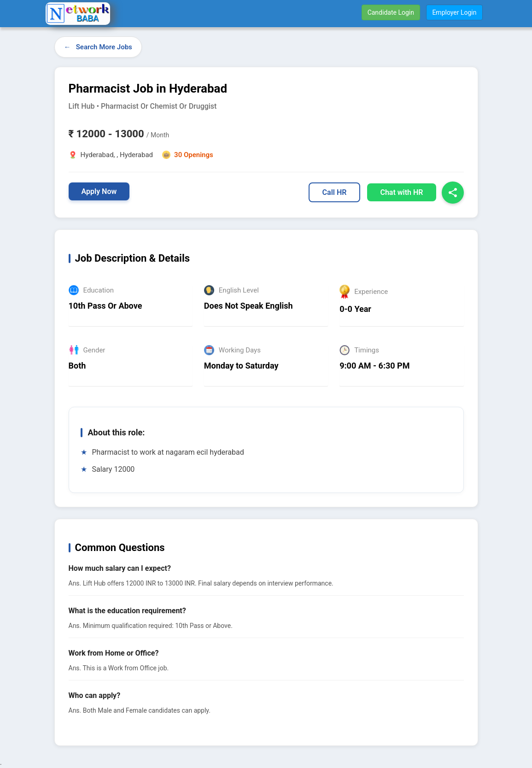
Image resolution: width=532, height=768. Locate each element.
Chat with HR (401, 192)
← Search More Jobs (98, 47)
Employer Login (454, 12)
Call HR (335, 192)
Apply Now (99, 191)
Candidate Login (391, 12)
